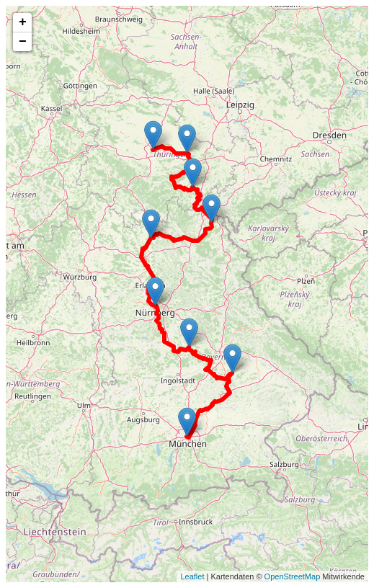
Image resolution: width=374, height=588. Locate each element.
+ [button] (23, 22)
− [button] (23, 42)
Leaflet (192, 576)
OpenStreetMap (293, 576)
